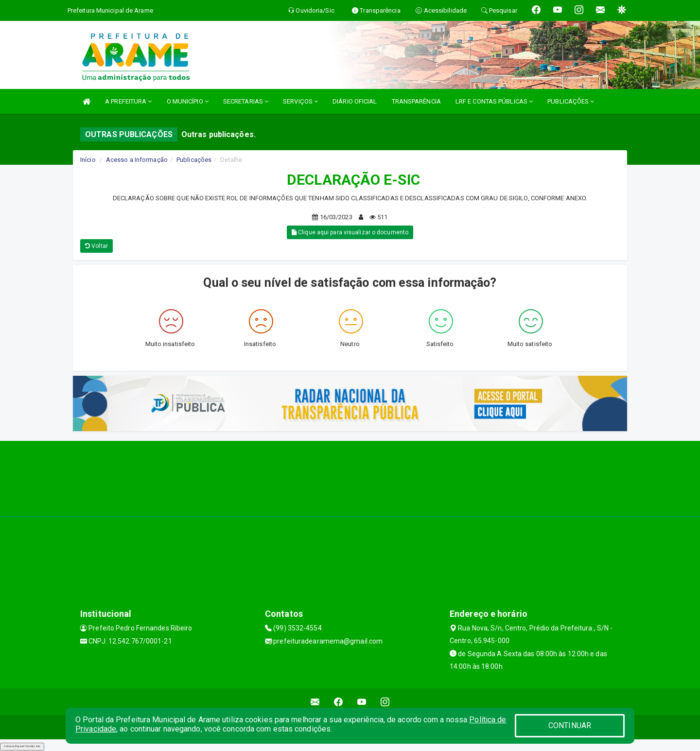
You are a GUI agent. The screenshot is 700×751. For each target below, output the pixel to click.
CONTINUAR (570, 725)
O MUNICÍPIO (188, 101)
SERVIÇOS (300, 101)
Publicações (194, 160)
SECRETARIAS (246, 101)
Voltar (96, 246)
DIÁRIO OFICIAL (355, 101)
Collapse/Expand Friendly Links (22, 746)
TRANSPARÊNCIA (416, 101)
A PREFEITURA (128, 101)
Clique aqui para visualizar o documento (350, 232)
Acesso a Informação (137, 160)
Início (88, 160)
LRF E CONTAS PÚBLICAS (494, 101)
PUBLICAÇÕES (571, 101)
